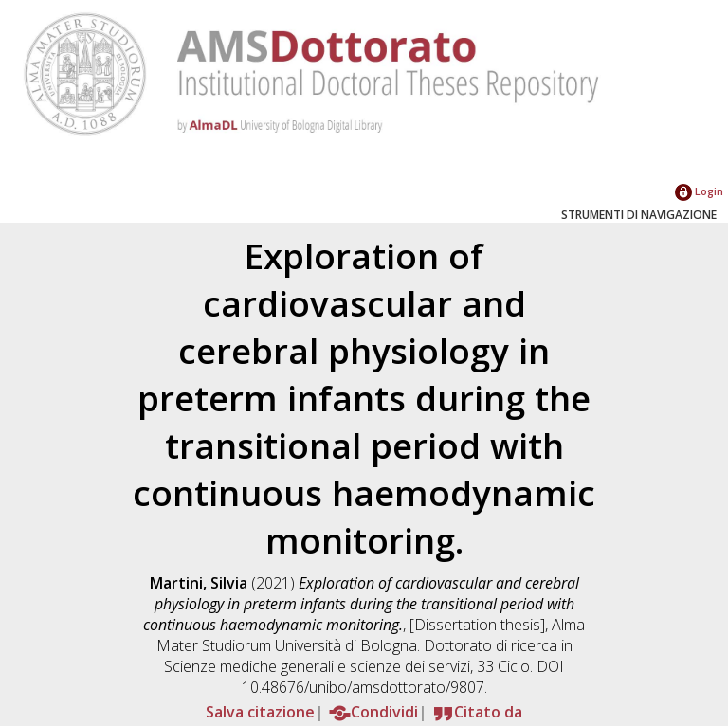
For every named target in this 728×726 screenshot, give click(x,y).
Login (699, 191)
